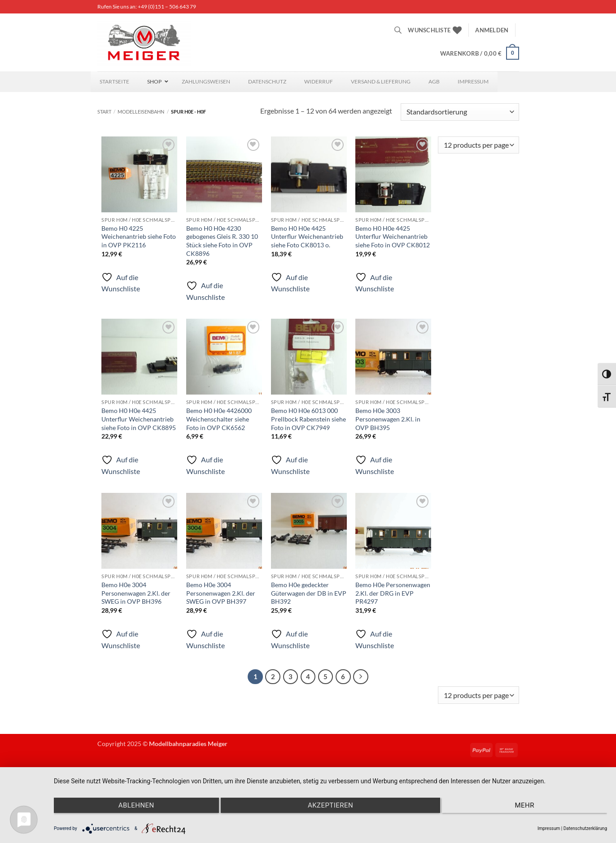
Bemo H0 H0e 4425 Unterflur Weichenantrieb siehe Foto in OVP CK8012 (393, 237)
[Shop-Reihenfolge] (460, 112)
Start (104, 112)
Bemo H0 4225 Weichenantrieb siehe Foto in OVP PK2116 (139, 237)
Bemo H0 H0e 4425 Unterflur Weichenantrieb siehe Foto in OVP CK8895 (139, 419)
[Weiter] (361, 677)
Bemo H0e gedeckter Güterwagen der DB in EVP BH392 (309, 593)
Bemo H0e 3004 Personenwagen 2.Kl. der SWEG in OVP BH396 (136, 593)
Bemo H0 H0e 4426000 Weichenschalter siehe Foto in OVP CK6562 (219, 419)
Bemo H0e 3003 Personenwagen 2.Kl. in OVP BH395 (388, 419)
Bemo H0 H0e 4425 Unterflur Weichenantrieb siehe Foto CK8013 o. (307, 237)
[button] (492, 30)
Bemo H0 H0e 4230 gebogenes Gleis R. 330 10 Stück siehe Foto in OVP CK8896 (222, 241)
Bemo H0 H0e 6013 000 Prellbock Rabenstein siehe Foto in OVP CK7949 (308, 419)
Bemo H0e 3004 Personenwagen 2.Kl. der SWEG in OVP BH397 (221, 593)
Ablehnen (136, 805)
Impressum (549, 828)
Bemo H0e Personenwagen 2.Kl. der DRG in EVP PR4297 (393, 593)
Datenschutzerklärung (585, 828)
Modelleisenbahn (141, 112)
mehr (525, 805)
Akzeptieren (330, 805)
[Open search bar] (398, 30)
